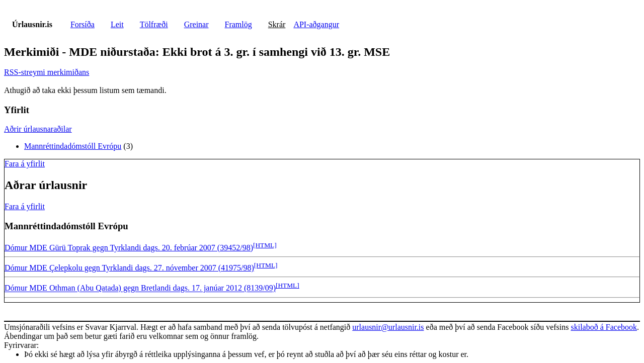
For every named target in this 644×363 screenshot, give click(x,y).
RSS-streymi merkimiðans (47, 72)
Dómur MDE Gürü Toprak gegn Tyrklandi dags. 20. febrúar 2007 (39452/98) (129, 248)
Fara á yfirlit (25, 164)
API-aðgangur (316, 24)
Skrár (277, 24)
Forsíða (83, 24)
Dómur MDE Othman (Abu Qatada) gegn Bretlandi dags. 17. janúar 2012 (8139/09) (140, 288)
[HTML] (265, 245)
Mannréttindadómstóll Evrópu (73, 146)
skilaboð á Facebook (604, 327)
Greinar (196, 24)
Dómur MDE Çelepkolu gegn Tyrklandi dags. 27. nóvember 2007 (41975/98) (129, 268)
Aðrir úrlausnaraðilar (38, 129)
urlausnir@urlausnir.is (388, 327)
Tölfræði (154, 24)
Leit (117, 24)
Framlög (238, 24)
